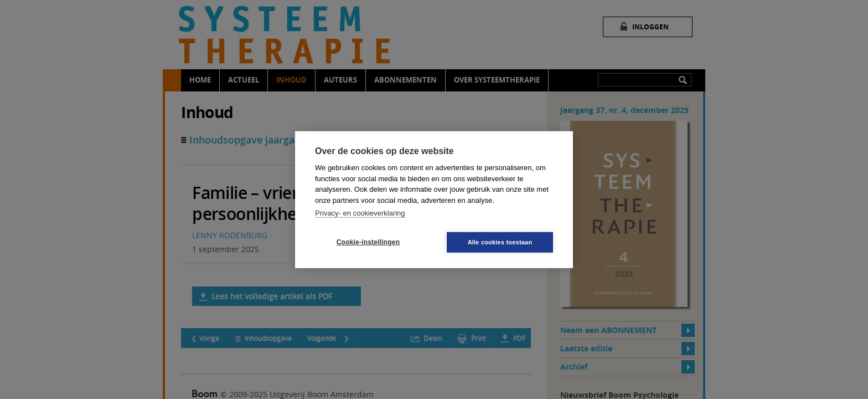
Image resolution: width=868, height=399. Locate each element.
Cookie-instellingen (368, 242)
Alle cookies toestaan (500, 242)
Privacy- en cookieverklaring (360, 213)
